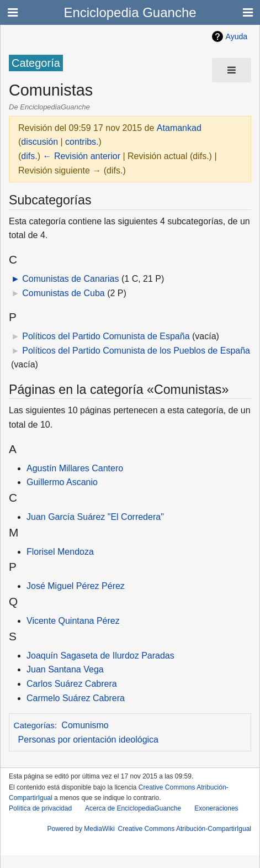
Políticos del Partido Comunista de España (106, 336)
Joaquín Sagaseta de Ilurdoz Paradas (100, 656)
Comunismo (85, 725)
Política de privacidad (40, 808)
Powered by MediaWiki (81, 829)
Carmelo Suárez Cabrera (76, 698)
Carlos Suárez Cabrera (72, 684)
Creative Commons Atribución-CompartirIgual (185, 829)
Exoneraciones (216, 808)
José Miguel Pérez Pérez (76, 586)
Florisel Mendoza (60, 552)
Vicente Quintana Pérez (73, 621)
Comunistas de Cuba (63, 293)
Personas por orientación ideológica (88, 740)
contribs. (82, 142)
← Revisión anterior (81, 156)
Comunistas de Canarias (70, 279)
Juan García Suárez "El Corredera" (95, 517)
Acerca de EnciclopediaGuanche (133, 808)
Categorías (34, 725)
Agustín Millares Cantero (75, 468)
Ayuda (237, 36)
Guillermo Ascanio (62, 482)
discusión (39, 142)
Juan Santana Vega (65, 669)
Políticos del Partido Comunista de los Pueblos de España (136, 351)
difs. (29, 156)
